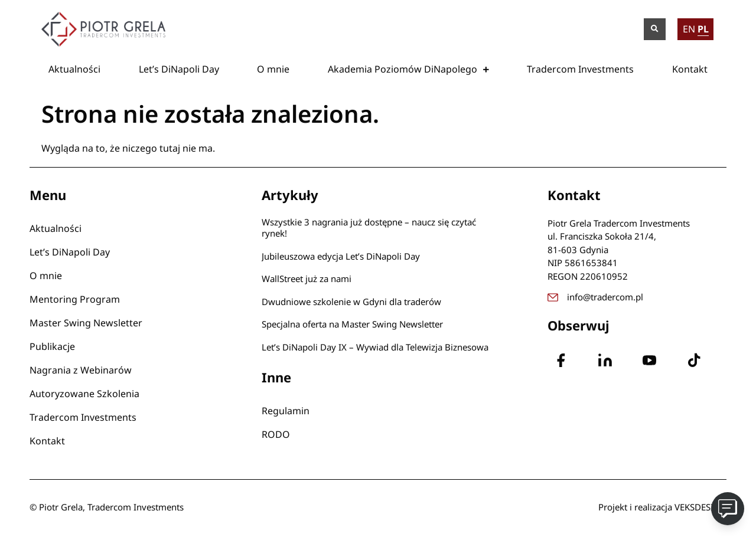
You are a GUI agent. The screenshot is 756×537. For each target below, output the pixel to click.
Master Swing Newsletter (86, 323)
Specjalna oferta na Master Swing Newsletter (352, 324)
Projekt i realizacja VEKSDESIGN (662, 507)
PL (703, 29)
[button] (655, 29)
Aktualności (74, 69)
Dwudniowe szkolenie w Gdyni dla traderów (351, 302)
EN (689, 29)
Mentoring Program (75, 299)
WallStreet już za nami (307, 279)
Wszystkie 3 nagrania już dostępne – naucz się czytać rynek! (369, 228)
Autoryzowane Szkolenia (84, 394)
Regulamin (286, 411)
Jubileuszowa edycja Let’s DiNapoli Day (341, 256)
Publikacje (52, 346)
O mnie (273, 69)
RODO (276, 434)
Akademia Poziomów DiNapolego (408, 69)
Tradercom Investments (580, 69)
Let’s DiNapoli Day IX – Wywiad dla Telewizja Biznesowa (375, 347)
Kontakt (690, 69)
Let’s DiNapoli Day (179, 69)
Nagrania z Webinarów (81, 370)
